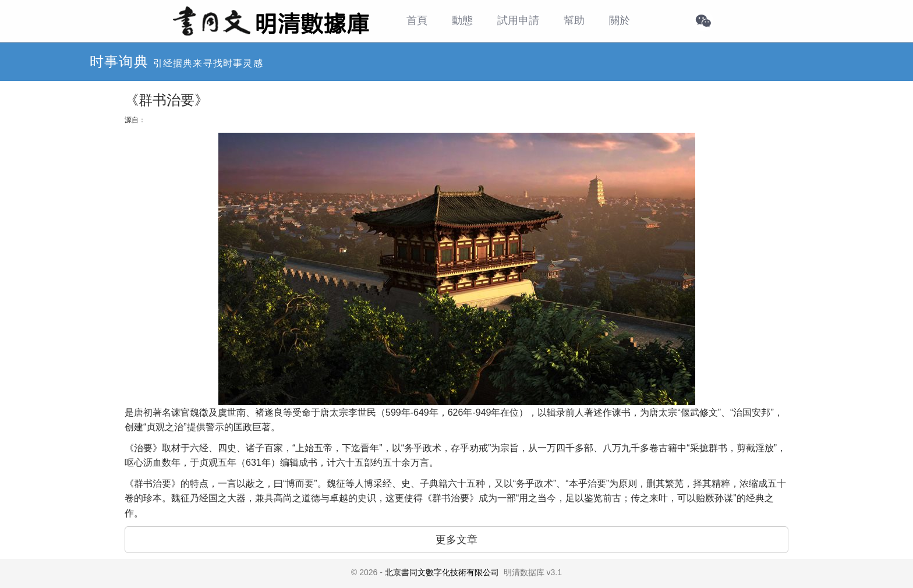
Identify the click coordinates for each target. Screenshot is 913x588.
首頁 (417, 20)
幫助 (574, 20)
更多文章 (456, 540)
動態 (462, 20)
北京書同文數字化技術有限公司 (442, 572)
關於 (620, 20)
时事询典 (119, 61)
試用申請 (518, 20)
